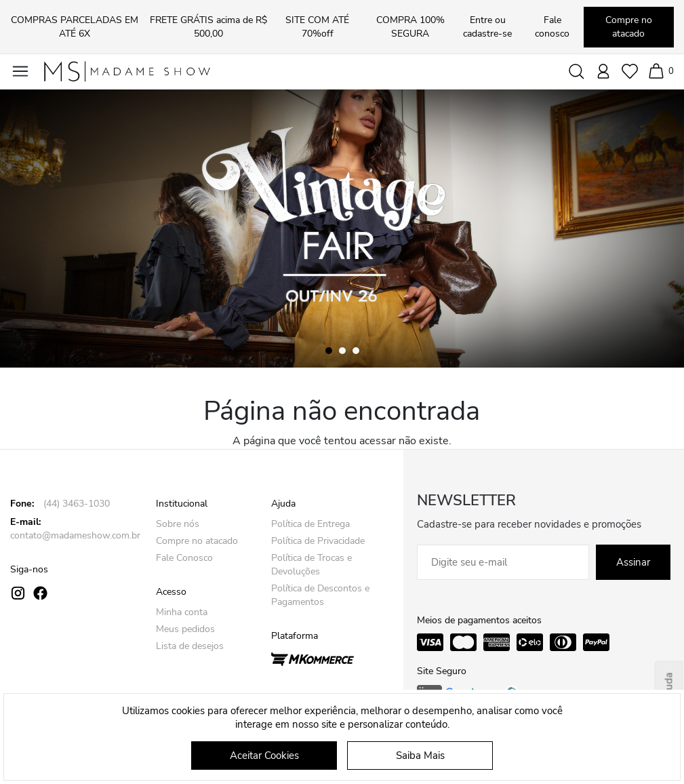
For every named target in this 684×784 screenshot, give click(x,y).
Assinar (633, 562)
